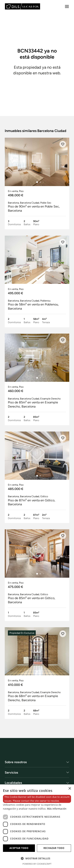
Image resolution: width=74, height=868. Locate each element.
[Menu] (67, 6)
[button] (37, 858)
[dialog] (37, 826)
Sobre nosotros (16, 762)
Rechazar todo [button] (54, 848)
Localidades (13, 783)
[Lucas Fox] (22, 6)
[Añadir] (63, 144)
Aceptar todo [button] (19, 848)
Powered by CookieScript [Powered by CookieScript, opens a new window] (37, 864)
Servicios (11, 773)
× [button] (70, 789)
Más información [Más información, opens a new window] (57, 809)
